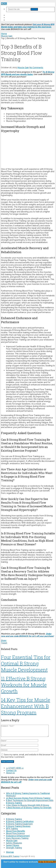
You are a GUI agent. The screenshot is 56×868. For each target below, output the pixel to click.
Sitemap (10, 854)
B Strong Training (14, 821)
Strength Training (14, 850)
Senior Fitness (13, 848)
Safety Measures (14, 845)
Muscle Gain (23, 68)
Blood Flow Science (15, 836)
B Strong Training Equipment (19, 826)
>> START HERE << (15, 15)
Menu (4, 4)
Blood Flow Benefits (15, 833)
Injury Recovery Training (17, 840)
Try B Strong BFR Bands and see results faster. (28, 73)
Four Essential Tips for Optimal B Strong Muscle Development (26, 663)
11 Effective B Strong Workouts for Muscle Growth (24, 685)
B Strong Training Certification (20, 824)
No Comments (36, 68)
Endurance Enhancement (18, 838)
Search (34, 9)
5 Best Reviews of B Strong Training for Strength (29, 810)
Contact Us (13, 18)
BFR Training (12, 831)
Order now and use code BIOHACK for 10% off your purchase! (27, 635)
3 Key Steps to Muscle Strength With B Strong (27, 807)
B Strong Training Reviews (18, 828)
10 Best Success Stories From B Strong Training (28, 800)
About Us (11, 20)
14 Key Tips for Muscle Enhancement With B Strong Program (26, 706)
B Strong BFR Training (10, 859)
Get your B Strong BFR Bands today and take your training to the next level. (28, 26)
